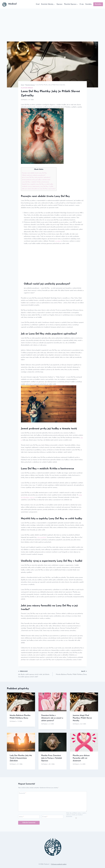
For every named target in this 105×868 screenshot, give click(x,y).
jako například (42, 537)
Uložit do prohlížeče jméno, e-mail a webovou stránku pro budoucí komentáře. (76, 815)
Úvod (38, 4)
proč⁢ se (32, 497)
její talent (58, 241)
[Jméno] (29, 817)
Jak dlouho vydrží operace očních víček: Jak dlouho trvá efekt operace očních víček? (35, 674)
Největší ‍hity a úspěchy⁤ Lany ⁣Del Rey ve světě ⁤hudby (37, 184)
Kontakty (89, 4)
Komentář (22, 793)
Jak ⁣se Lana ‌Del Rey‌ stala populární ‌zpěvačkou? (36, 177)
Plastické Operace (27, 88)
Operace (59, 4)
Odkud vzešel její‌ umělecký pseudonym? (34, 175)
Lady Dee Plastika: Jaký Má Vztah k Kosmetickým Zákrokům (21, 758)
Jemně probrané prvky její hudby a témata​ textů (36, 180)
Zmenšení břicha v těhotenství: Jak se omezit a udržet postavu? (52, 718)
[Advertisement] (53, 22)
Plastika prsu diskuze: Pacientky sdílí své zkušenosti (81, 758)
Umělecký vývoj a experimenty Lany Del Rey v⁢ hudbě (38, 187)
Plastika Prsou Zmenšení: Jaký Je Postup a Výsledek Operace (52, 758)
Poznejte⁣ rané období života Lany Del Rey (34, 173)
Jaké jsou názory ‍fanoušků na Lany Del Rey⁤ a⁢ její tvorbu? (39, 189)
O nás (82, 4)
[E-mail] (53, 817)
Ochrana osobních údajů (59, 864)
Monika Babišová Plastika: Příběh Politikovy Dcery (70, 673)
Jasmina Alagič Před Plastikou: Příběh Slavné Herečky (82, 718)
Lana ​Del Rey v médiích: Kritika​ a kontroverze (35, 182)
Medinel (25, 100)
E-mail (45, 817)
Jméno (21, 817)
